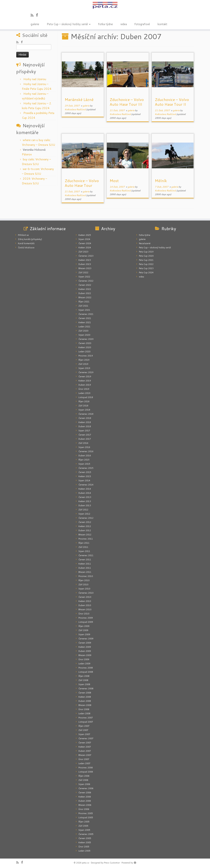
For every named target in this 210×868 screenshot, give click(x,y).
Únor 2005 (84, 847)
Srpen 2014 (84, 481)
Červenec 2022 (86, 281)
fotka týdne (105, 24)
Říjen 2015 (84, 460)
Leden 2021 (84, 327)
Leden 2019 (84, 393)
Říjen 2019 (84, 360)
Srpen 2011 (84, 551)
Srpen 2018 (84, 410)
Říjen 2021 (84, 302)
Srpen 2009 (84, 634)
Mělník (161, 181)
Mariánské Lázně (79, 99)
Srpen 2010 (84, 589)
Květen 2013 (85, 501)
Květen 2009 (85, 647)
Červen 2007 (85, 743)
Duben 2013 (85, 505)
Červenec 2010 (86, 593)
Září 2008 (83, 680)
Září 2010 (83, 585)
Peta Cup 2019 (146, 252)
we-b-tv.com (31, 169)
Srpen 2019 (84, 368)
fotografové (142, 24)
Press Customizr (112, 863)
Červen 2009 (85, 643)
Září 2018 (83, 406)
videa (124, 24)
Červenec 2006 (86, 788)
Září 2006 (83, 780)
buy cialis (28, 159)
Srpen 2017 (84, 431)
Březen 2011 (85, 572)
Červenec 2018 (86, 414)
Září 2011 (83, 547)
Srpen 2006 (84, 784)
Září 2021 (83, 306)
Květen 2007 (85, 747)
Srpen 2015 (84, 464)
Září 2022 (83, 273)
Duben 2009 (85, 651)
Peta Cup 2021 (146, 260)
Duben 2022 (85, 293)
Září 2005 (83, 826)
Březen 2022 (85, 297)
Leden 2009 (84, 664)
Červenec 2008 (86, 689)
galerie (35, 24)
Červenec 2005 (86, 834)
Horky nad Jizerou (35, 79)
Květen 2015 (85, 476)
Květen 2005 (85, 842)
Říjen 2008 (84, 676)
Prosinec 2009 (86, 618)
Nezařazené (145, 243)
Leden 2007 (84, 763)
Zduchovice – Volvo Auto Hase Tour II (172, 102)
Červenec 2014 (86, 485)
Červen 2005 (85, 838)
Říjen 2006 (84, 776)
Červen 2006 (85, 793)
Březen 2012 (85, 535)
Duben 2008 (85, 701)
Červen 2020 (85, 343)
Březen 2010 (85, 609)
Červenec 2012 (86, 518)
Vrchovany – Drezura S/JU (39, 145)
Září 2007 (83, 730)
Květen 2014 (85, 489)
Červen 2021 (85, 318)
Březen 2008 (85, 705)
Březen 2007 (85, 755)
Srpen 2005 (84, 830)
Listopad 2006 (86, 772)
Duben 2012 (85, 530)
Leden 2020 (84, 352)
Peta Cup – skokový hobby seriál (69, 24)
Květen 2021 (85, 322)
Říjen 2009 (84, 626)
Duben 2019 (85, 385)
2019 (26, 179)
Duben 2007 (85, 751)
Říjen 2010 (84, 580)
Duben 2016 (85, 456)
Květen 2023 (85, 260)
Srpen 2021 (84, 310)
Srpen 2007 (84, 734)
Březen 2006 (85, 805)
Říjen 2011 (84, 543)
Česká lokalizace (26, 248)
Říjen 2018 (84, 401)
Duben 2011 (85, 568)
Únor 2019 (84, 389)
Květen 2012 (85, 526)
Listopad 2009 (86, 622)
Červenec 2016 (86, 451)
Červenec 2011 (86, 555)
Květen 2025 (85, 235)
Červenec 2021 (86, 314)
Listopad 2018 (86, 397)
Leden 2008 (84, 713)
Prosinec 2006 (86, 768)
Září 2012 (83, 510)
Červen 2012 (85, 522)
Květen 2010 (85, 601)
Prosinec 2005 (86, 813)
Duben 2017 (85, 439)
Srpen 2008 (84, 684)
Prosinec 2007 (86, 718)
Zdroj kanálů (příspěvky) (30, 239)
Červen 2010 (85, 597)
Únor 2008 (84, 709)
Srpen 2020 (84, 335)
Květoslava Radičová (75, 109)
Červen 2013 (85, 497)
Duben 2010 (85, 605)
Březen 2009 (85, 655)
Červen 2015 (85, 472)
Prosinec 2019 (86, 356)
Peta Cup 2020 (146, 256)
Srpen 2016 (84, 447)
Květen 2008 (85, 697)
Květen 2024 (85, 248)
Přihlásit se (23, 235)
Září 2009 (83, 630)
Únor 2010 (84, 614)
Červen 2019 (85, 377)
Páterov (27, 154)
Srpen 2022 (84, 277)
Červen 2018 (85, 418)
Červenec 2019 (86, 372)
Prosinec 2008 (86, 668)
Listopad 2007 (86, 722)
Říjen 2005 (84, 822)
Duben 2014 (85, 493)
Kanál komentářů (26, 243)
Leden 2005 (84, 851)
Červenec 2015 (86, 468)
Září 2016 (83, 443)
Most (114, 181)
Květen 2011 (85, 564)
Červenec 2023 (86, 256)
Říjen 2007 (84, 726)
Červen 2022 (85, 285)
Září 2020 (83, 331)
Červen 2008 (85, 693)
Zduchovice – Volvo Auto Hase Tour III (127, 102)
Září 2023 (83, 252)
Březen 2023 (85, 268)
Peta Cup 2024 (146, 273)
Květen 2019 (85, 381)
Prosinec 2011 (86, 539)
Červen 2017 (85, 435)
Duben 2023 (85, 264)
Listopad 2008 (86, 672)
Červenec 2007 (86, 738)
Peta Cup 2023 (146, 268)
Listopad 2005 (86, 818)
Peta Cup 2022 (146, 264)
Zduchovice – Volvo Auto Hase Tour (82, 183)
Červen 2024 (85, 243)
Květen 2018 (85, 422)
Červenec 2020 (86, 339)
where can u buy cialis (36, 140)
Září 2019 (83, 364)
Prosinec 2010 (86, 576)
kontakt (162, 24)
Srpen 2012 (84, 514)
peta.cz (86, 863)
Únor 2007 (84, 759)
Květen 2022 (85, 289)
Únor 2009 (84, 659)
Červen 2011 (85, 560)
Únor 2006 (84, 809)
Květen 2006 (85, 797)
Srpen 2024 (84, 239)
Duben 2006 (85, 801)
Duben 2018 (85, 426)
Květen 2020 (85, 347)
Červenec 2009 (86, 639)
